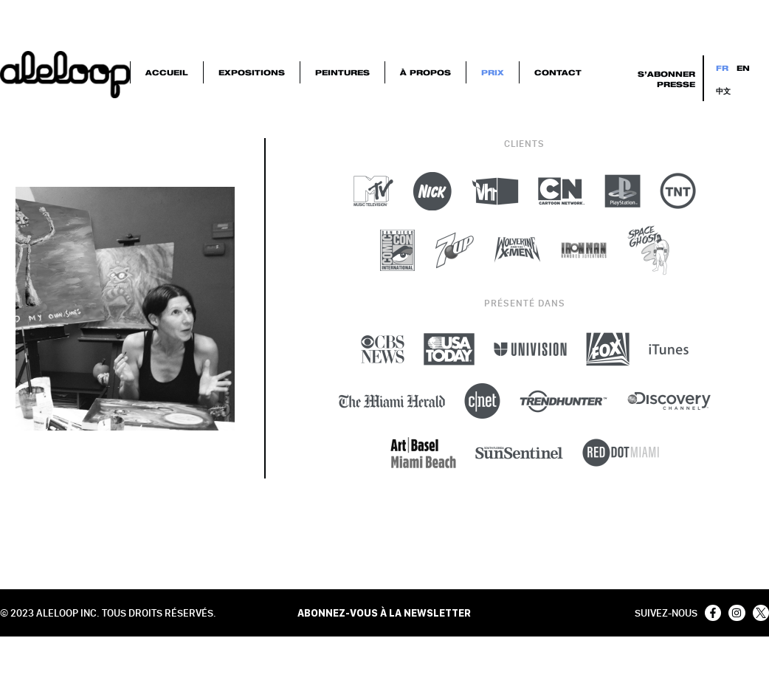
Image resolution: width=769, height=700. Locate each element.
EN (743, 68)
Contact (558, 72)
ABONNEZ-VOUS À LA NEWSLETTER (384, 613)
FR (722, 68)
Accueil (167, 72)
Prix (493, 72)
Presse (676, 84)
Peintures (342, 72)
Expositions (252, 72)
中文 (723, 91)
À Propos (425, 72)
